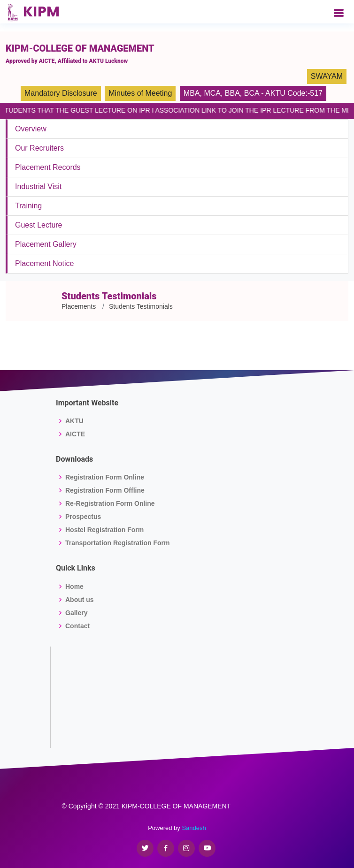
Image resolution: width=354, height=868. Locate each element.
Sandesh (194, 828)
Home (74, 586)
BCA (252, 93)
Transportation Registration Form (117, 543)
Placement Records (48, 167)
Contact (77, 626)
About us (80, 600)
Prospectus (83, 517)
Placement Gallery (46, 244)
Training (28, 206)
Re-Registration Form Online (110, 503)
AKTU (74, 421)
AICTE (75, 434)
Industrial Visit (38, 187)
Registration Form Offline (105, 490)
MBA (192, 93)
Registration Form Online (105, 477)
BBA (232, 93)
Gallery (76, 613)
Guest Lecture (39, 225)
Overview (31, 129)
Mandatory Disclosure (61, 93)
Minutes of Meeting (140, 93)
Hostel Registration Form (104, 530)
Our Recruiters (39, 148)
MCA (212, 93)
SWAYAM (327, 76)
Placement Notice (44, 263)
